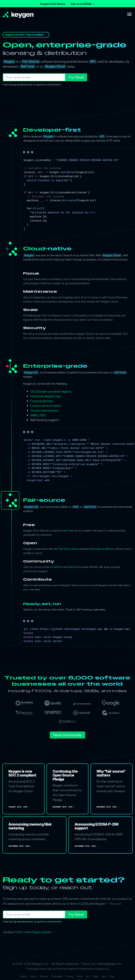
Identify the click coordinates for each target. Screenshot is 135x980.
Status (24, 976)
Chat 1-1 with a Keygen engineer (34, 932)
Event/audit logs (42, 401)
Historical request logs (46, 396)
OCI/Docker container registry (51, 391)
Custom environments (46, 406)
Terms (80, 976)
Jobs (103, 976)
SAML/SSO (38, 415)
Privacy (70, 976)
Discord (73, 567)
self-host (68, 531)
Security (44, 976)
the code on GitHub (102, 549)
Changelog (57, 976)
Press (112, 976)
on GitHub (56, 567)
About (33, 976)
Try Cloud (76, 77)
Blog (95, 976)
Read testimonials (67, 735)
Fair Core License (69, 549)
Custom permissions (44, 410)
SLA (88, 976)
